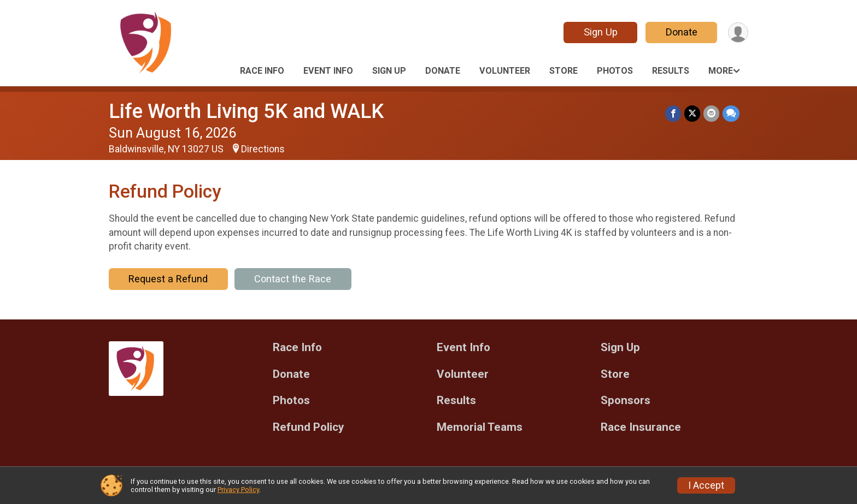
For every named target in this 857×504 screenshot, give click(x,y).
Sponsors (626, 401)
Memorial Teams (480, 427)
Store (563, 71)
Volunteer (505, 71)
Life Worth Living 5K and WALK (246, 111)
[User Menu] (738, 32)
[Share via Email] (711, 113)
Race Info (262, 71)
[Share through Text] (731, 113)
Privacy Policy (238, 490)
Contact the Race (293, 279)
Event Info (328, 71)
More (721, 71)
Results (671, 71)
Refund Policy (308, 427)
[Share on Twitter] (692, 113)
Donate (682, 32)
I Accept (706, 485)
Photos (615, 71)
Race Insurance (641, 427)
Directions (263, 149)
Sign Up (601, 32)
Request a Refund (168, 279)
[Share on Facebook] (673, 113)
